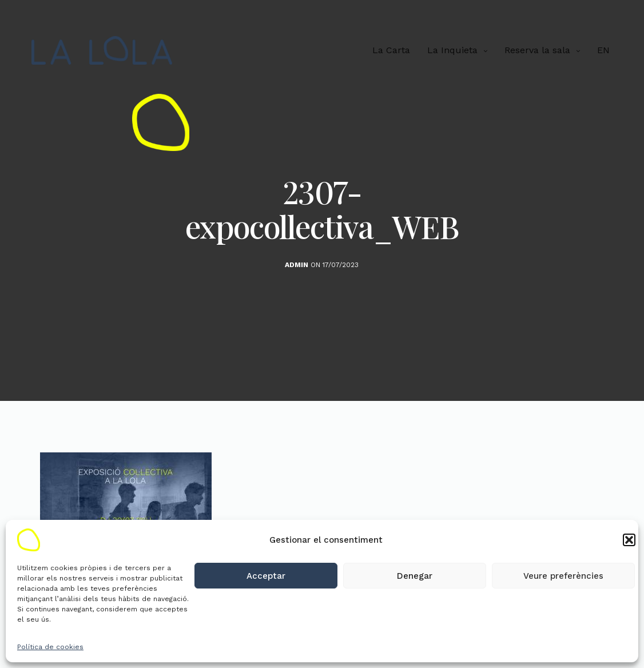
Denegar (415, 576)
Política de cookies (50, 647)
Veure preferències (563, 576)
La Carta (391, 50)
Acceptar (266, 576)
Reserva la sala (537, 50)
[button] (629, 540)
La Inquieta (452, 50)
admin (297, 265)
